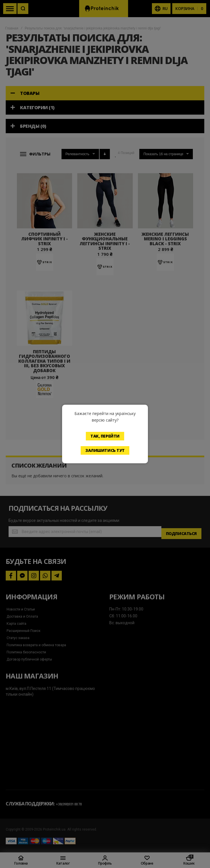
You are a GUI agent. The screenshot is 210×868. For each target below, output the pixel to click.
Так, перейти (105, 436)
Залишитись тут (105, 450)
